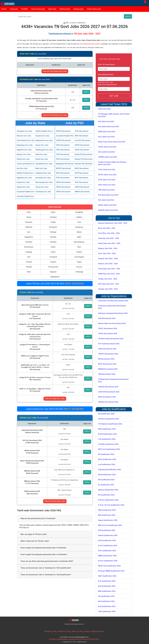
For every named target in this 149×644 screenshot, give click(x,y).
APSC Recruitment (81, 131)
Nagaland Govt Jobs (24, 150)
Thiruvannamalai (53, 267)
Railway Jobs (79, 9)
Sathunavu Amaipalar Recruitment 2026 (113, 313)
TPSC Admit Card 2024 (107, 170)
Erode (79, 222)
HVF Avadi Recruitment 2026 (109, 344)
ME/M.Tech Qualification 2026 (109, 566)
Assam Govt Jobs (42, 145)
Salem (79, 247)
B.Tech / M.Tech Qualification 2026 (111, 505)
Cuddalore (79, 217)
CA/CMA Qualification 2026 (108, 444)
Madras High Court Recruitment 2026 (112, 323)
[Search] (71, 17)
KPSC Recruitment (63, 159)
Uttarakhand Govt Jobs (44, 164)
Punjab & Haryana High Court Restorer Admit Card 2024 (112, 163)
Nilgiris (79, 237)
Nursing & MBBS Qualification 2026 (111, 571)
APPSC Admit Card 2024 (107, 175)
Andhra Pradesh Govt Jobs (44, 131)
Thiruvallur (29, 267)
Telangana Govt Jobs (24, 131)
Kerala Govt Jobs (42, 159)
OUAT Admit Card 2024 (107, 185)
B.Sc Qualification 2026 (107, 581)
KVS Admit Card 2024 (106, 122)
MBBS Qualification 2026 (107, 556)
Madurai (79, 232)
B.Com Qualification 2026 (108, 546)
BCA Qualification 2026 (107, 586)
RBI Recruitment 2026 (106, 359)
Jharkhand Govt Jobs (43, 173)
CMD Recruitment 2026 (107, 374)
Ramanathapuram (79, 242)
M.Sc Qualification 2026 (107, 551)
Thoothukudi (53, 257)
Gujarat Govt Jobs (23, 187)
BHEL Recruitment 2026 (107, 397)
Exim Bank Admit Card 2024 (108, 127)
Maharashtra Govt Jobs (44, 140)
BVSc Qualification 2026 (107, 459)
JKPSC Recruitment (82, 150)
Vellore (29, 272)
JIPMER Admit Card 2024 (108, 157)
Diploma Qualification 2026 (108, 490)
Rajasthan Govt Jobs (24, 178)
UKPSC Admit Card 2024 (107, 205)
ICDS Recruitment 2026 (107, 318)
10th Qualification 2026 (107, 611)
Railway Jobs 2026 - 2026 (108, 248)
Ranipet (53, 247)
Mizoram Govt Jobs (24, 136)
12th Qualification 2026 (107, 439)
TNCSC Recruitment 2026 (108, 334)
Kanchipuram (53, 227)
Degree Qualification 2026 (108, 520)
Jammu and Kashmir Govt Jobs (25, 164)
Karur (29, 232)
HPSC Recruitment (63, 150)
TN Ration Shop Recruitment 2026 (111, 339)
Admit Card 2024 (104, 109)
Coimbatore (53, 217)
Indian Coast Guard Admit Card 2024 (112, 142)
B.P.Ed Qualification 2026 (107, 434)
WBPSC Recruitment (82, 192)
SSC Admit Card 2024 (106, 200)
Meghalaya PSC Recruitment (64, 164)
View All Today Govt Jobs (55, 399)
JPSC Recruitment (63, 154)
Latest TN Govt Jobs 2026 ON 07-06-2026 (55, 284)
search (128, 16)
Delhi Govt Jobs (41, 154)
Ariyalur (53, 212)
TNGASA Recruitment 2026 (108, 387)
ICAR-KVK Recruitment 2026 (109, 392)
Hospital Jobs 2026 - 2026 (108, 259)
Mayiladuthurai (55, 277)
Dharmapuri (29, 222)
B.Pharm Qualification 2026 (108, 500)
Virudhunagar (79, 272)
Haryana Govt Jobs (42, 136)
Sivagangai (29, 252)
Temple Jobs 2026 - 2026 (108, 279)
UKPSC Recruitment (82, 187)
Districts (87, 631)
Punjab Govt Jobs (23, 182)
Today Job (14, 9)
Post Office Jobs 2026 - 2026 (109, 233)
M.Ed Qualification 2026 (107, 540)
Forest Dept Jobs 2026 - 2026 (109, 269)
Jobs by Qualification (114, 409)
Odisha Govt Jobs (23, 159)
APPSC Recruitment (63, 131)
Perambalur (29, 242)
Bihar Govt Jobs (41, 168)
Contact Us (54, 639)
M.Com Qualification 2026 (108, 561)
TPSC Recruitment (81, 182)
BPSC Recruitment (81, 136)
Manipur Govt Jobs (24, 154)
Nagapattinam (29, 237)
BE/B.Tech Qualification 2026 (109, 449)
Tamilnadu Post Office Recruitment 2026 (113, 301)
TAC (97, 639)
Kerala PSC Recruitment (83, 154)
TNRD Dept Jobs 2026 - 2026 (109, 274)
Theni (29, 257)
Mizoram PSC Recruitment (83, 164)
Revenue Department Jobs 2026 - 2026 (113, 223)
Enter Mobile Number (106, 75)
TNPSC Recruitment (63, 182)
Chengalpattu (79, 212)
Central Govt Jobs (64, 631)
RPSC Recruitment (81, 178)
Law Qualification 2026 (107, 464)
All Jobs (80, 631)
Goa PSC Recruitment (83, 140)
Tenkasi (53, 252)
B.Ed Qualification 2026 (107, 606)
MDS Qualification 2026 (107, 429)
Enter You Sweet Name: (106, 65)
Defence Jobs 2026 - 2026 (108, 264)
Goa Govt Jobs (22, 168)
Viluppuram (53, 272)
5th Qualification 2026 (106, 596)
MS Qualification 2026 (106, 480)
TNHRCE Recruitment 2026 (108, 402)
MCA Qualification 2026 (107, 475)
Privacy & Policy (88, 639)
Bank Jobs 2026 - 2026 (107, 228)
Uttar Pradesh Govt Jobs (25, 140)
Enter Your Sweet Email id (107, 85)
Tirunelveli (29, 262)
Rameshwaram (29, 247)
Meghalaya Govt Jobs (25, 145)
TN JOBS (24, 9)
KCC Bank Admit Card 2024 (108, 195)
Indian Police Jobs (94, 9)
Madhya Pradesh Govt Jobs (25, 173)
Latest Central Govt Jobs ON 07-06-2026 (55, 409)
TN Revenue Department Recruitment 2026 (112, 307)
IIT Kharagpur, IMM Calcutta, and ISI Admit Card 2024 (114, 115)
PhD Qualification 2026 (107, 530)
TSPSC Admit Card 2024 (107, 147)
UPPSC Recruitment (63, 192)
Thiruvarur (79, 267)
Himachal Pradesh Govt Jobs (25, 196)
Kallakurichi (29, 227)
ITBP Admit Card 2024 (106, 190)
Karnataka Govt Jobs (43, 178)
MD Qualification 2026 (106, 414)
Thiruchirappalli (79, 257)
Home (4, 9)
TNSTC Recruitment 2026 (108, 329)
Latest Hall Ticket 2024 (114, 104)
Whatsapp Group (66, 639)
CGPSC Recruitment (63, 140)
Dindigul (53, 222)
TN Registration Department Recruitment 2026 (113, 380)
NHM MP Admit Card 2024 (108, 210)
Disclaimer (77, 639)
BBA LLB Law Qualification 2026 (110, 525)
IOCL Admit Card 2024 (106, 137)
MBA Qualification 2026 (107, 510)
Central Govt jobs (38, 9)
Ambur (29, 212)
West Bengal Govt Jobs (44, 182)
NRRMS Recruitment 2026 (108, 369)
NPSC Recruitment (63, 173)
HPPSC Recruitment (82, 145)
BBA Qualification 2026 (107, 591)
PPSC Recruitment (63, 178)
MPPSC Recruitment (63, 168)
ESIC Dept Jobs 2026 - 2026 (108, 284)
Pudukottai (53, 242)
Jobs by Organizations (114, 296)
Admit (74, 631)
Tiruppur (79, 262)
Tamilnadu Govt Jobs (43, 192)
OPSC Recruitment (82, 173)
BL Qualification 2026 (106, 485)
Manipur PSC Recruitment (83, 159)
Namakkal (53, 237)
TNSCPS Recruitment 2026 (108, 354)
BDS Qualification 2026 (107, 515)
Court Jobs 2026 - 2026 (107, 254)
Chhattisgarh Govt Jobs (44, 150)
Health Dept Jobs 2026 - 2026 (109, 243)
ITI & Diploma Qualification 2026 (110, 424)
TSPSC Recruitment (63, 187)
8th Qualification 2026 (106, 495)
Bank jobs (52, 9)
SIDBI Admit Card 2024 (107, 132)
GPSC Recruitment (63, 145)
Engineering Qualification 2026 (110, 470)
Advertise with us (98, 631)
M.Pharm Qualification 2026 (108, 419)
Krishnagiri (53, 232)
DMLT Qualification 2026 (107, 576)
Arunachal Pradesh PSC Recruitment (64, 136)
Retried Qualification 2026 (108, 535)
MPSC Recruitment (82, 168)
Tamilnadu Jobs (50, 631)
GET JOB (114, 96)
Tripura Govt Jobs (42, 187)
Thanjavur (79, 252)
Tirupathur (53, 262)
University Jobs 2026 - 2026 (109, 238)
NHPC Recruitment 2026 (107, 364)
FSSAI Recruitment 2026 (107, 349)
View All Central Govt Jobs (55, 501)
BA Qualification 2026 (106, 454)
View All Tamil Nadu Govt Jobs (55, 71)
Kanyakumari (79, 227)
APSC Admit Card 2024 (107, 180)
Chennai (29, 217)
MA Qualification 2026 (106, 601)
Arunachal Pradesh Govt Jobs (25, 192)
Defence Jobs (65, 9)
